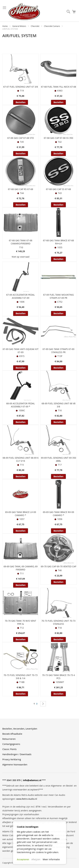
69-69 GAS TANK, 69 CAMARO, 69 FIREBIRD (21, 568)
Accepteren (23, 859)
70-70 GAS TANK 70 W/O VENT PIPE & (20, 622)
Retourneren (9, 739)
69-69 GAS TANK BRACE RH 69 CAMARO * (58, 514)
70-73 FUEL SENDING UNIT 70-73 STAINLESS (58, 622)
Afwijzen (36, 859)
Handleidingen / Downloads (17, 754)
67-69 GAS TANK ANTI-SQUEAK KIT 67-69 (21, 351)
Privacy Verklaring (12, 759)
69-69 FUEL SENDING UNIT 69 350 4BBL (59, 459)
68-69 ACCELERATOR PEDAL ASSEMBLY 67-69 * (20, 405)
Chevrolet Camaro (52, 26)
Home (5, 26)
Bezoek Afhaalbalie (12, 734)
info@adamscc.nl (32, 780)
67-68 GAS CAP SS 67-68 (58, 189)
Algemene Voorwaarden (15, 765)
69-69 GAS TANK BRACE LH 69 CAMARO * (21, 514)
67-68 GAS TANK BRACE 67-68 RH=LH (58, 242)
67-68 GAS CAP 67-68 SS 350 (58, 138)
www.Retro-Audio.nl (27, 799)
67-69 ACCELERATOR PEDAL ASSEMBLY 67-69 (20, 296)
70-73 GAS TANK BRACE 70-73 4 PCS (58, 677)
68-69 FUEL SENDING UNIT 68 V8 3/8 (59, 405)
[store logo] (24, 12)
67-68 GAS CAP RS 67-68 (20, 189)
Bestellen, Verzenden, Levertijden (20, 729)
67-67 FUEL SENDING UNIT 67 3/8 (21, 87)
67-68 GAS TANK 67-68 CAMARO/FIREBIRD (21, 242)
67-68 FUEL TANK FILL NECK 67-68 (59, 87)
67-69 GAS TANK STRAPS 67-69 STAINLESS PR (58, 351)
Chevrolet (35, 26)
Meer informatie (51, 859)
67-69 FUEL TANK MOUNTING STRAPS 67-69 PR (58, 296)
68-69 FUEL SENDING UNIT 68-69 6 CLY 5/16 (21, 459)
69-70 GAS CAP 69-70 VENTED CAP (59, 566)
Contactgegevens (11, 744)
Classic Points (9, 749)
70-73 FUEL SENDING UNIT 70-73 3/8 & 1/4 (21, 677)
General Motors (19, 26)
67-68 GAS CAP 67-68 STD (21, 138)
